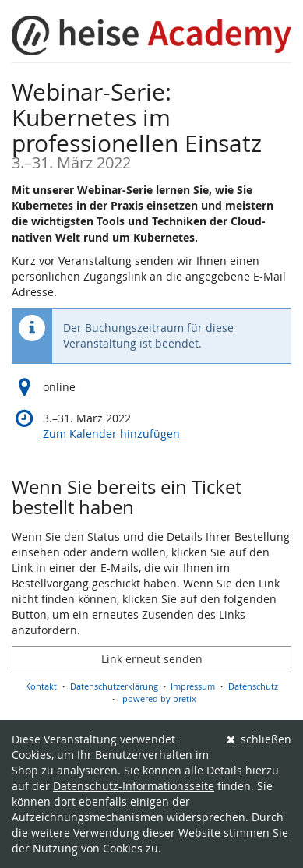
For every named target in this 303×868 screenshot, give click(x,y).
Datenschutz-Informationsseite (134, 786)
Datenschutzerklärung (114, 686)
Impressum (193, 686)
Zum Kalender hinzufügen (111, 434)
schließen (259, 739)
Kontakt (41, 686)
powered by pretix (159, 699)
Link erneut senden (152, 659)
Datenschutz (253, 686)
